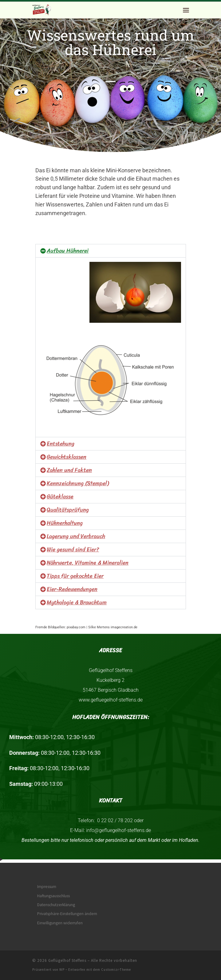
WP (62, 970)
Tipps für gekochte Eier (75, 576)
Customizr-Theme (116, 970)
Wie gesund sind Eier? (73, 550)
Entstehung (61, 444)
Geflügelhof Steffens (67, 960)
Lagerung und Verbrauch (76, 536)
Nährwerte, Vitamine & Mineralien (88, 563)
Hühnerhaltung (65, 523)
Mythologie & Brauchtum (77, 602)
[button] (111, 251)
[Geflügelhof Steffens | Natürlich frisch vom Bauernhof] (42, 9)
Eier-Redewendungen (72, 589)
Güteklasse (60, 497)
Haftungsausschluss (53, 896)
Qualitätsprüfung (68, 510)
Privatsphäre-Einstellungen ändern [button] (67, 914)
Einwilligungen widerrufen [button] (60, 923)
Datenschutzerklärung (56, 905)
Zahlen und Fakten (69, 470)
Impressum (47, 887)
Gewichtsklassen (67, 457)
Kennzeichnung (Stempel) (78, 483)
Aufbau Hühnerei (68, 251)
